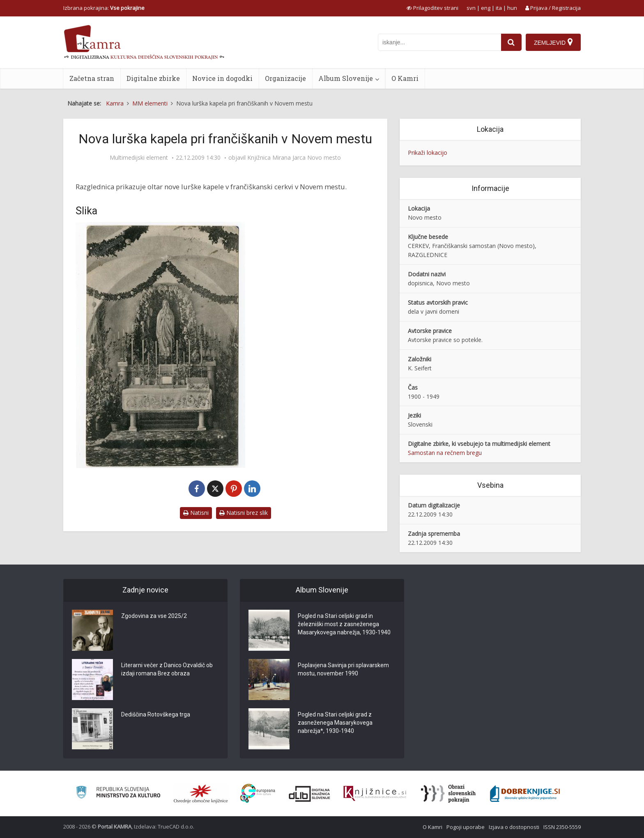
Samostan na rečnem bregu (445, 453)
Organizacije (285, 78)
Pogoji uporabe (466, 827)
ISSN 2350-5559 (562, 827)
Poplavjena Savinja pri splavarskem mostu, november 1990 (343, 669)
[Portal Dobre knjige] (525, 794)
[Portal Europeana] (258, 793)
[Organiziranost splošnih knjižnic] (201, 794)
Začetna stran (92, 78)
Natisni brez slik (244, 513)
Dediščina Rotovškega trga (156, 714)
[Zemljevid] (553, 42)
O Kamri (405, 78)
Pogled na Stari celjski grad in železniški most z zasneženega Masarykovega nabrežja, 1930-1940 (344, 624)
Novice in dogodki (222, 78)
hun (512, 8)
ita (499, 8)
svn (471, 8)
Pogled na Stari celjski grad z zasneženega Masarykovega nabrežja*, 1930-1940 (335, 723)
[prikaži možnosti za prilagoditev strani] (432, 8)
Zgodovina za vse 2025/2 (154, 616)
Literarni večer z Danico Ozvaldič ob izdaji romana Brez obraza (167, 669)
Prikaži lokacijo (428, 153)
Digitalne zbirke (153, 78)
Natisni (196, 513)
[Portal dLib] (310, 794)
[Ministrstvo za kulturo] (118, 793)
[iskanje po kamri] (439, 42)
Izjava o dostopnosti (514, 827)
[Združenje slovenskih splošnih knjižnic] (375, 794)
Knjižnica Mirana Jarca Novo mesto (294, 158)
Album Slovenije (346, 78)
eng (486, 8)
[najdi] (511, 42)
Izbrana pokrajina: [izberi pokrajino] (104, 8)
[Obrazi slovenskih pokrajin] (448, 794)
